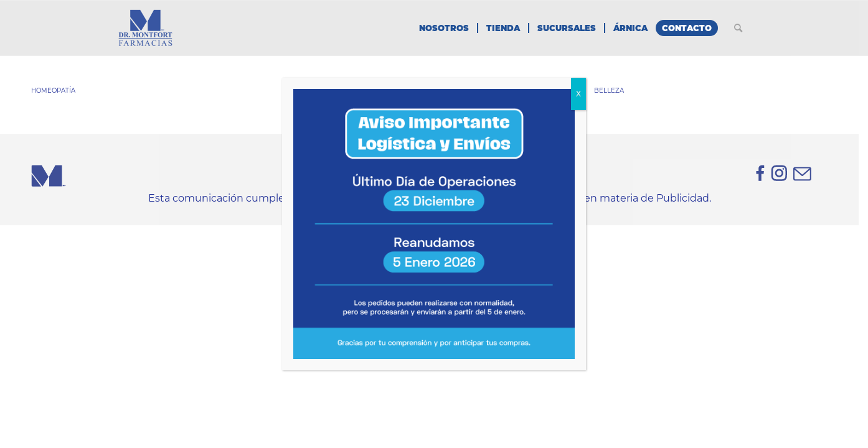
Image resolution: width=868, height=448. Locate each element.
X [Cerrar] (578, 94)
